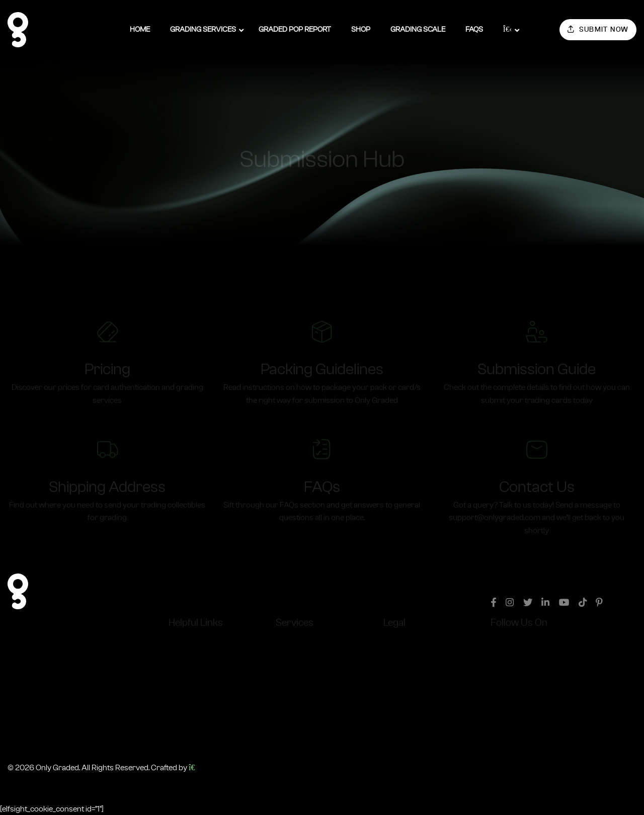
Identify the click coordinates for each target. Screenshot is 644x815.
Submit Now (598, 29)
